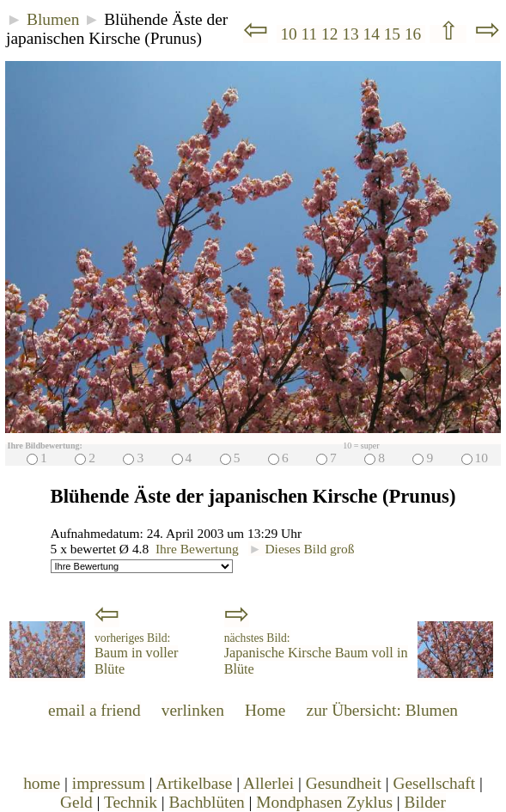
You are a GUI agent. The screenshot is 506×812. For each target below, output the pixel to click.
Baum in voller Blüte (136, 654)
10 (289, 34)
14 (373, 34)
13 (352, 34)
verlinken (193, 710)
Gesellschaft (434, 783)
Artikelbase (194, 783)
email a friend (94, 710)
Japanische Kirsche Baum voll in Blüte (316, 654)
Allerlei (268, 783)
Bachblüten (207, 802)
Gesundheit (344, 783)
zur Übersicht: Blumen (382, 710)
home (42, 783)
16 (415, 34)
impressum (109, 783)
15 (394, 34)
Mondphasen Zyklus (324, 802)
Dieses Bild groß (301, 549)
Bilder (425, 802)
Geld (76, 802)
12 (332, 34)
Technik (131, 802)
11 (311, 34)
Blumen (53, 19)
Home (265, 710)
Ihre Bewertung (197, 549)
